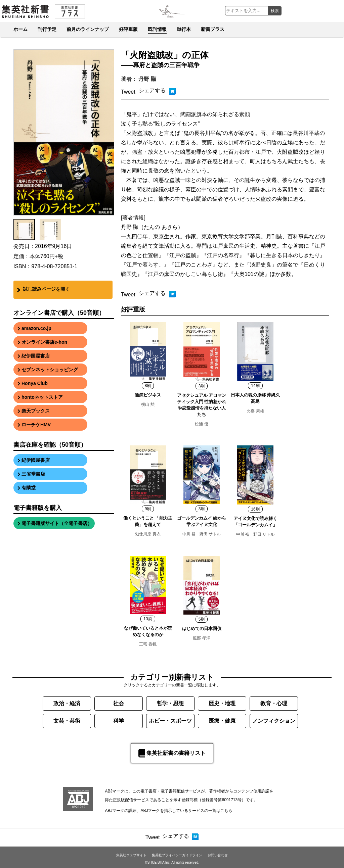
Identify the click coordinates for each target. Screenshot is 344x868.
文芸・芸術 (67, 721)
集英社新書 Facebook (321, 11)
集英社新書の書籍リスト (172, 753)
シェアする (152, 90)
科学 (119, 721)
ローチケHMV (36, 425)
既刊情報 (157, 29)
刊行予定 (47, 29)
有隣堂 (29, 488)
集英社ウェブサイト (131, 855)
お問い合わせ (218, 855)
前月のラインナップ (88, 29)
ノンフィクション (274, 721)
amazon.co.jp (36, 328)
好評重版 (128, 29)
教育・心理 (274, 703)
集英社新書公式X (335, 11)
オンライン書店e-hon (44, 342)
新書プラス (213, 29)
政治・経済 (67, 703)
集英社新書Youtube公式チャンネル (308, 11)
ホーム (20, 29)
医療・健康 (222, 721)
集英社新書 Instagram (294, 11)
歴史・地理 (222, 703)
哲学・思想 (170, 703)
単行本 (184, 29)
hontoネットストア (42, 397)
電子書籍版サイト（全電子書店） (57, 523)
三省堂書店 (33, 474)
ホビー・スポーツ (170, 721)
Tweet (128, 92)
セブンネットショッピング (50, 370)
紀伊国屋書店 (36, 356)
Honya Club (35, 383)
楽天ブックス (36, 411)
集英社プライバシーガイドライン (177, 855)
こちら (226, 811)
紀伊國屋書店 (36, 460)
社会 (119, 703)
